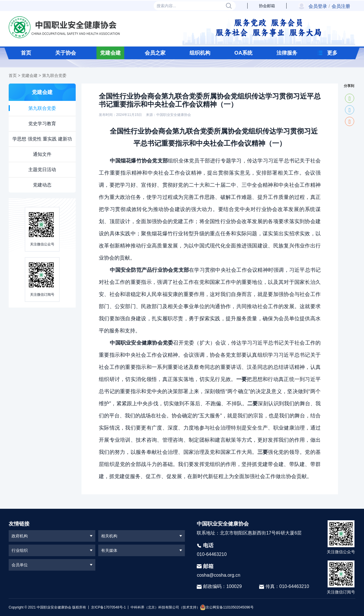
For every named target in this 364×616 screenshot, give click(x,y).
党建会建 (110, 53)
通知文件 (42, 154)
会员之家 (155, 53)
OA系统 (243, 53)
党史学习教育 (42, 124)
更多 (332, 53)
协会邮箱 (267, 6)
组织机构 (200, 53)
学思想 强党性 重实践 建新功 (42, 139)
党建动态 (42, 185)
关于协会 (66, 53)
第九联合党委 (54, 75)
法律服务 (287, 53)
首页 (26, 53)
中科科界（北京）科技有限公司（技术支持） (164, 607)
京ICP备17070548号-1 (108, 607)
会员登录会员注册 (329, 6)
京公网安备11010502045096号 (227, 607)
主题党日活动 (42, 170)
